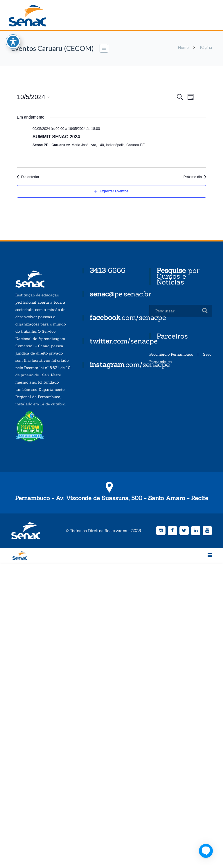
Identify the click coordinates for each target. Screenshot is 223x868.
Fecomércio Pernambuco (171, 354)
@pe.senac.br (121, 294)
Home (183, 47)
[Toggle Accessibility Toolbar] (13, 37)
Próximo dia (195, 177)
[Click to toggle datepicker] (34, 97)
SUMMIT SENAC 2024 (56, 137)
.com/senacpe (128, 317)
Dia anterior (28, 177)
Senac (36, 16)
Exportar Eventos (111, 191)
